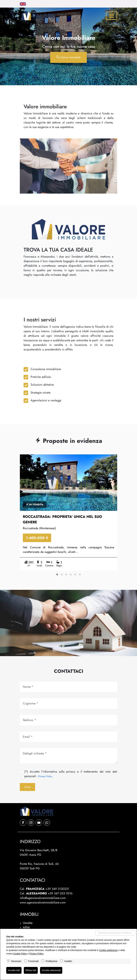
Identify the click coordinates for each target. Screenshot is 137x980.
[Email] (68, 737)
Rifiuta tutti (31, 970)
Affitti (26, 927)
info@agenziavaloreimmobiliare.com (43, 898)
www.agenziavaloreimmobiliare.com (43, 902)
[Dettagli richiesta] (68, 756)
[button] (57, 574)
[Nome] (68, 687)
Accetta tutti (14, 970)
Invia (27, 787)
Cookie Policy (20, 954)
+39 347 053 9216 (60, 893)
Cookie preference (108, 950)
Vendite (28, 923)
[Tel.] (68, 720)
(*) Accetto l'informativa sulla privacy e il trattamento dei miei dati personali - (71, 774)
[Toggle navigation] (112, 16)
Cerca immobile (68, 57)
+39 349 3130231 (57, 889)
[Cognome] (68, 703)
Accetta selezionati (51, 970)
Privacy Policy (45, 776)
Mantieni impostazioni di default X (115, 933)
